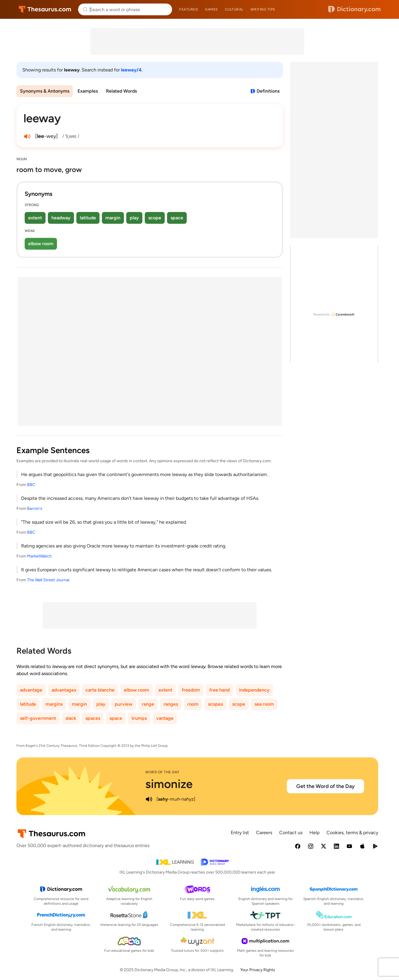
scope (155, 218)
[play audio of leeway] (27, 136)
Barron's (35, 509)
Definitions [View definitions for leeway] (268, 91)
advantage (31, 690)
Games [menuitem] (211, 9)
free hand (219, 690)
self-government (38, 718)
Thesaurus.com (45, 9)
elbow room (41, 244)
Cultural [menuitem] (234, 9)
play (134, 218)
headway (61, 218)
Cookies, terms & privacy (352, 833)
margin (113, 218)
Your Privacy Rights (258, 970)
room (193, 704)
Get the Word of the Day (325, 786)
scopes (215, 704)
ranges (171, 704)
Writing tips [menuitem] (263, 9)
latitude (88, 218)
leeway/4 (131, 70)
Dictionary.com (354, 9)
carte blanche (100, 690)
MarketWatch (39, 556)
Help (314, 833)
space (177, 218)
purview (124, 704)
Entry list (240, 833)
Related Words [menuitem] (121, 91)
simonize (169, 784)
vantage (165, 718)
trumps (139, 718)
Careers (264, 833)
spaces (93, 718)
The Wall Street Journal (48, 580)
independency (254, 690)
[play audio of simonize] (149, 799)
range (148, 704)
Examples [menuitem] (88, 91)
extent (35, 218)
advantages (64, 690)
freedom (191, 690)
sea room (264, 704)
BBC (31, 485)
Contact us (291, 833)
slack (71, 718)
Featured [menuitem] (188, 9)
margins (54, 704)
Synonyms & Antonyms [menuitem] (45, 91)
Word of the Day (163, 772)
